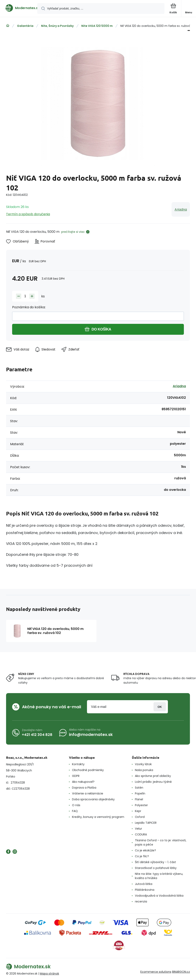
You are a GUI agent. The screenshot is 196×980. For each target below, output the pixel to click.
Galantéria (25, 26)
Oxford (140, 817)
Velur (138, 829)
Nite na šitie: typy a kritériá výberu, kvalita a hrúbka (159, 876)
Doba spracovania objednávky (93, 799)
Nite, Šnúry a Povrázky (57, 26)
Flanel (139, 799)
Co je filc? (142, 856)
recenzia (141, 901)
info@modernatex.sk (91, 734)
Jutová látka (144, 884)
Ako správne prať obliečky (153, 776)
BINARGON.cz (181, 972)
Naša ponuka (144, 770)
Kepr (138, 811)
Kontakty (78, 764)
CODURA (141, 834)
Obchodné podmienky (88, 770)
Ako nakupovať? (83, 782)
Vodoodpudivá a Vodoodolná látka (159, 896)
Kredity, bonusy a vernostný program (98, 817)
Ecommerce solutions (156, 972)
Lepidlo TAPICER (146, 823)
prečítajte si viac (73, 232)
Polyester (141, 805)
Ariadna (181, 209)
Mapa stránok (49, 974)
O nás (76, 805)
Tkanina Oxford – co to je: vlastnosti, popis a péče (161, 842)
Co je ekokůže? (145, 850)
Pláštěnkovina (145, 890)
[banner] (19, 8)
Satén (139, 788)
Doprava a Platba (84, 788)
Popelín (140, 793)
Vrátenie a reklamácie (88, 793)
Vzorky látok (143, 764)
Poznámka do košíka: (29, 307)
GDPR (76, 776)
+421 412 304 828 (37, 735)
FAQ (75, 811)
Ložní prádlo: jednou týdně (153, 782)
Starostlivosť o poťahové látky (156, 868)
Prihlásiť (160, 707)
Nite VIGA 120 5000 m (97, 26)
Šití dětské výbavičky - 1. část (155, 862)
